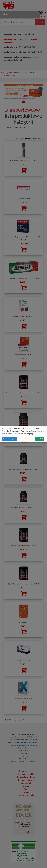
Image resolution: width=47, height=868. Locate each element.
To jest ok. (40, 439)
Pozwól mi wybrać (9, 439)
